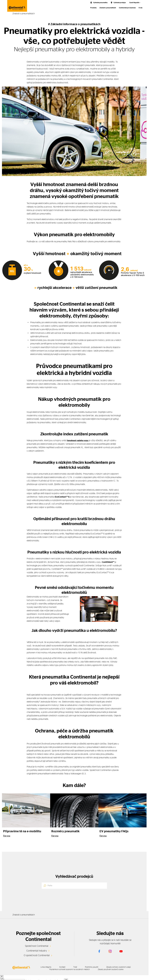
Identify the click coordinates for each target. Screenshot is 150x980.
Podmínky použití (97, 967)
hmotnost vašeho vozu (78, 440)
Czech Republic (134, 3)
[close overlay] (2, 977)
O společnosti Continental (37, 955)
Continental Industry (37, 951)
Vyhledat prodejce (120, 3)
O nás (141, 8)
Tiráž (79, 967)
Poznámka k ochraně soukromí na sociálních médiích (73, 969)
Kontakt (64, 967)
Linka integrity (46, 967)
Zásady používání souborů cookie (115, 969)
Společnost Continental (37, 946)
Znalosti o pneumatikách (108, 8)
